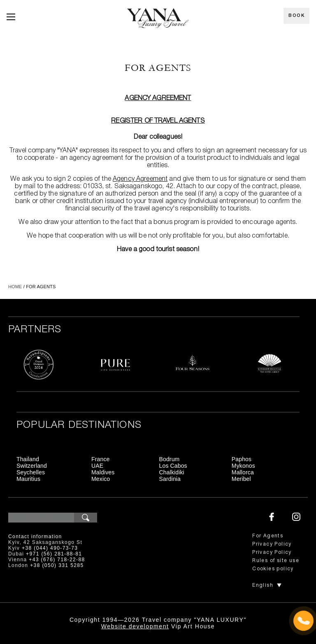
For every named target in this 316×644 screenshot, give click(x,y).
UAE (97, 466)
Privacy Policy (272, 544)
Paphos (242, 459)
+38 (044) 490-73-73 (50, 548)
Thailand (28, 459)
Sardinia (170, 479)
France (100, 459)
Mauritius (28, 479)
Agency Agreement (158, 98)
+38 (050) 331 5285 (57, 565)
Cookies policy (273, 569)
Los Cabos (173, 466)
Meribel (241, 479)
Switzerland (32, 466)
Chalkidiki (172, 472)
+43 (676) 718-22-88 (57, 560)
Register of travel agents (158, 121)
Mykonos (243, 466)
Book (296, 16)
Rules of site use (276, 561)
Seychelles (31, 472)
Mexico (101, 479)
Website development (135, 626)
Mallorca (243, 472)
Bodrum (170, 459)
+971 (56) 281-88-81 (54, 554)
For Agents (268, 536)
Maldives (103, 472)
